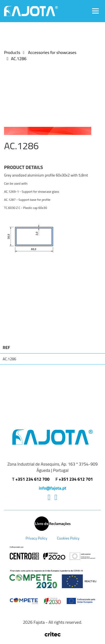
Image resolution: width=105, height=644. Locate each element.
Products (12, 52)
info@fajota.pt (52, 488)
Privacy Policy (36, 538)
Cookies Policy (68, 538)
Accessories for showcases (52, 52)
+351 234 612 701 (76, 479)
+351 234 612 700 (32, 479)
